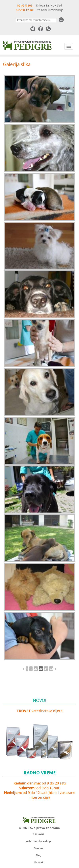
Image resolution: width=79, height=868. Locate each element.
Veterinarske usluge (39, 841)
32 (51, 669)
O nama (39, 848)
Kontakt (39, 862)
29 (36, 669)
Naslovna (39, 834)
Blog (39, 855)
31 (46, 669)
